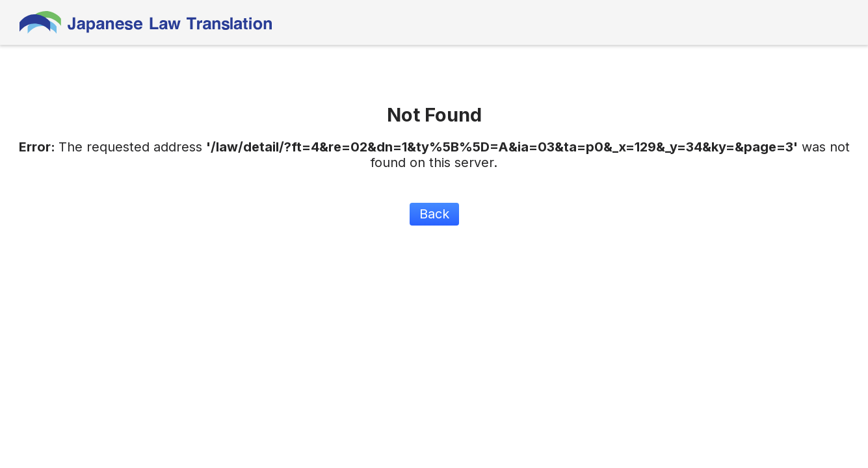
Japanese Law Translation (146, 22)
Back (434, 214)
